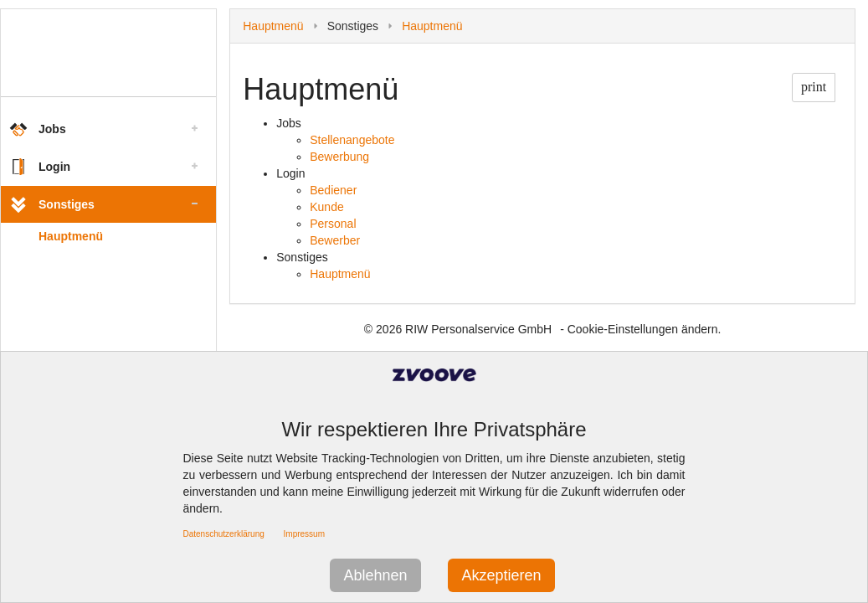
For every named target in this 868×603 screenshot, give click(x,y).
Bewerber (335, 240)
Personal (333, 224)
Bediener (333, 190)
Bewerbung (339, 157)
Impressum (304, 534)
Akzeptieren (501, 575)
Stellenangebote (352, 140)
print (814, 87)
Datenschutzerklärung (224, 534)
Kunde (326, 207)
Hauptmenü (71, 236)
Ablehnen (375, 575)
